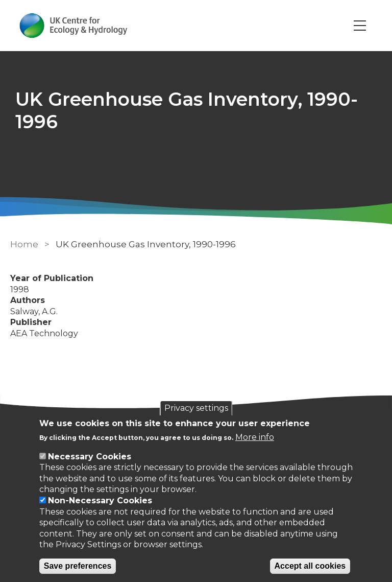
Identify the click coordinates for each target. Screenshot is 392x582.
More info (255, 437)
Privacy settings (196, 408)
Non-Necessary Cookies (100, 500)
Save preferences (78, 566)
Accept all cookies (310, 566)
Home (24, 244)
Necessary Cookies (90, 457)
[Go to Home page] (73, 26)
